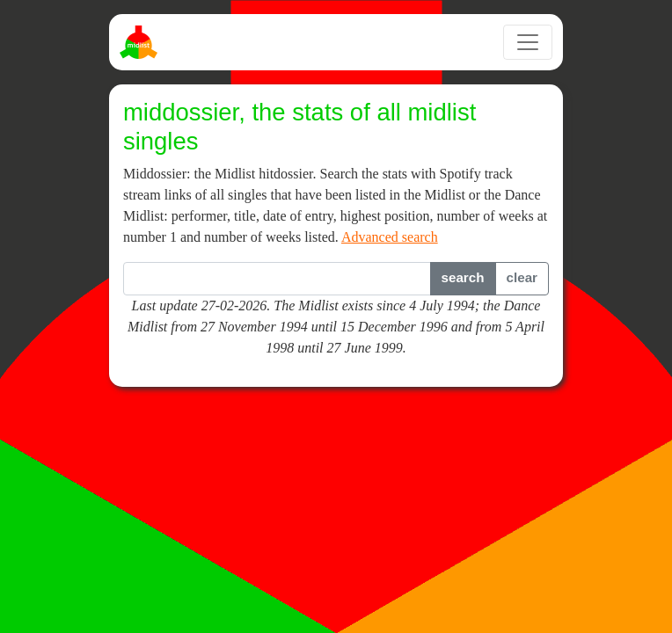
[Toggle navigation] (528, 42)
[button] (463, 279)
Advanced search (390, 237)
